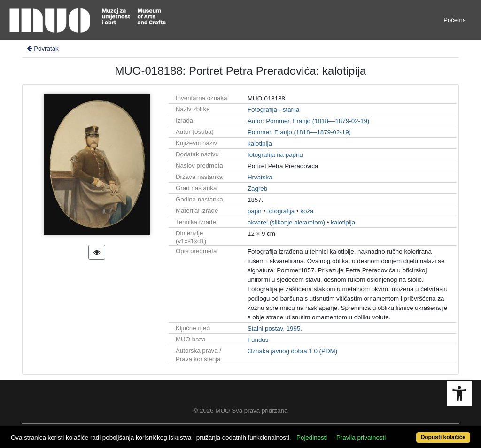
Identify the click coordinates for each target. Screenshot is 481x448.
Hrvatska (260, 177)
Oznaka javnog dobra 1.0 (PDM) (292, 351)
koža (307, 211)
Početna (455, 20)
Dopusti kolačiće (443, 437)
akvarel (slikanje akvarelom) (286, 222)
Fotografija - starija (273, 110)
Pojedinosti (312, 437)
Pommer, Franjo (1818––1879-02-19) (299, 132)
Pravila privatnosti (361, 437)
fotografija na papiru (275, 155)
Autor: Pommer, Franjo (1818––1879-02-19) (308, 121)
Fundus (258, 340)
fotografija (281, 211)
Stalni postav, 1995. (275, 328)
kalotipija (260, 143)
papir (255, 211)
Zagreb (257, 189)
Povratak (42, 49)
